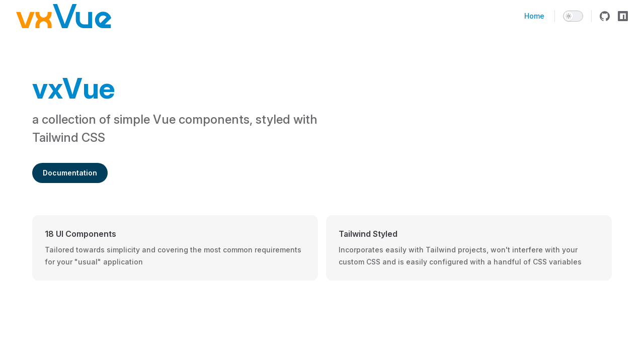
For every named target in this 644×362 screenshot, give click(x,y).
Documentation (70, 173)
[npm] (623, 16)
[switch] (573, 16)
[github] (605, 16)
